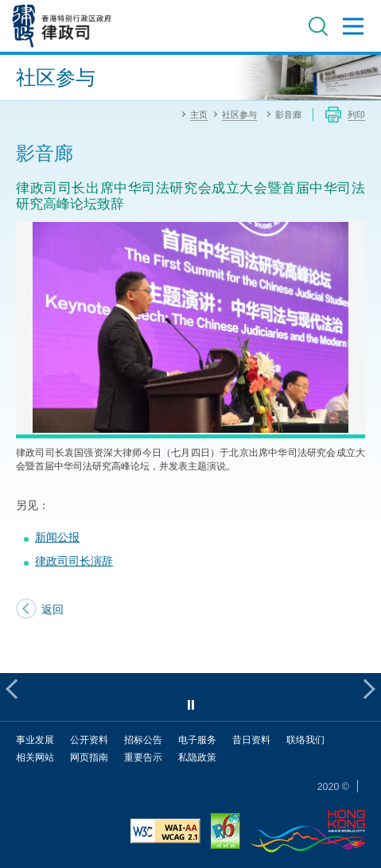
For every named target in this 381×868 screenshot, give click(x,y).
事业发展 (35, 740)
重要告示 (143, 757)
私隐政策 (197, 757)
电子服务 (197, 740)
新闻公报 (57, 537)
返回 (52, 609)
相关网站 (35, 757)
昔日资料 (251, 740)
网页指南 (89, 757)
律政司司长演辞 (74, 561)
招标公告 (143, 740)
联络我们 (305, 740)
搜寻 (318, 26)
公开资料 (89, 740)
